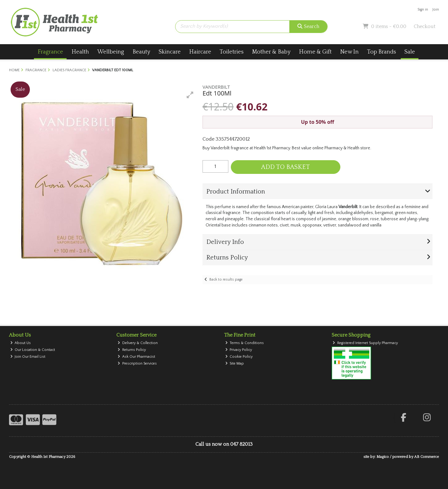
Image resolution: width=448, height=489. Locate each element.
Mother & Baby (271, 52)
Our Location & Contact (33, 350)
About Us (21, 343)
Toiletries (232, 52)
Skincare (170, 52)
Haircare (200, 52)
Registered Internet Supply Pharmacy (365, 343)
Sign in (423, 9)
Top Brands (382, 52)
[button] (190, 95)
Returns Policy (132, 350)
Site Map (235, 363)
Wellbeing (111, 52)
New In (349, 52)
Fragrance (50, 52)
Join (436, 9)
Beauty (141, 52)
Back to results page (226, 279)
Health (80, 52)
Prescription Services (137, 363)
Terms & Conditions (245, 343)
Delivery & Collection (138, 343)
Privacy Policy (239, 350)
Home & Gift (315, 52)
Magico (383, 457)
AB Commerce (427, 457)
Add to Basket (285, 167)
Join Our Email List (28, 357)
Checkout (425, 26)
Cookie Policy (239, 357)
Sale (410, 52)
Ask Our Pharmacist (136, 357)
